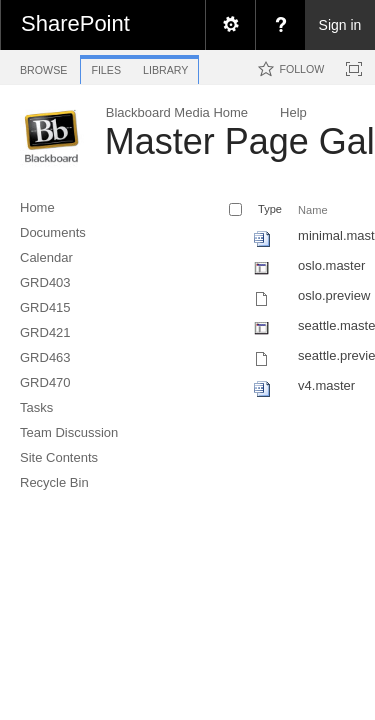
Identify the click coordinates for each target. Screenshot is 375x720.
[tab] (43, 66)
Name (312, 210)
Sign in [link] (340, 25)
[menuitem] (230, 25)
